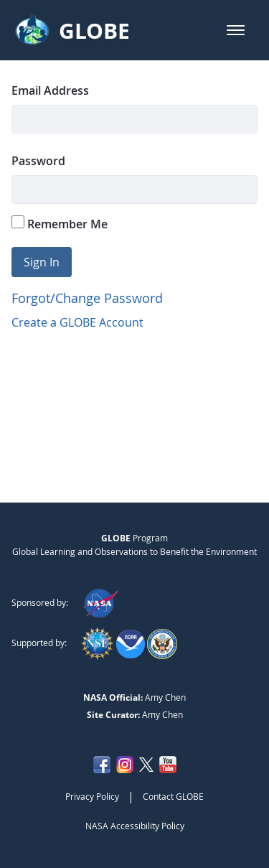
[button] (236, 30)
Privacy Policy (92, 796)
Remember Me (60, 224)
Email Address (50, 90)
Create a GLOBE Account (77, 322)
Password (38, 161)
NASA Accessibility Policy (135, 826)
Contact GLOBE (173, 796)
